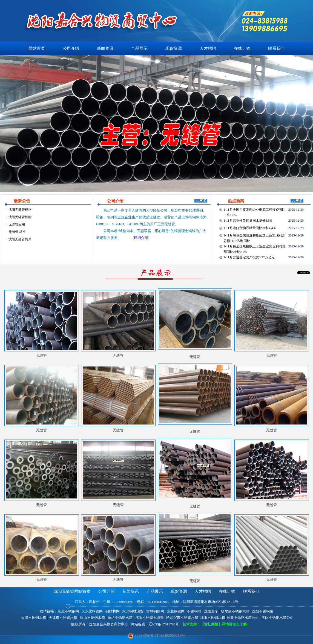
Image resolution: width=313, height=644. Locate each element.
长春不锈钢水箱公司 (243, 618)
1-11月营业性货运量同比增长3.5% (248, 221)
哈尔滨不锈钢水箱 (235, 611)
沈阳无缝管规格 (20, 210)
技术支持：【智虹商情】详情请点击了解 (213, 624)
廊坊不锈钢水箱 (120, 618)
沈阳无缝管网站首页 (72, 591)
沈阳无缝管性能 (20, 217)
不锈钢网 (194, 611)
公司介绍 (71, 48)
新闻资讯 (105, 48)
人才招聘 (208, 48)
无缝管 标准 (17, 232)
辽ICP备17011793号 (164, 624)
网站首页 (37, 48)
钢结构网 (113, 611)
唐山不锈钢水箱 (92, 618)
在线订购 (242, 48)
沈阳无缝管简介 (20, 239)
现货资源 (174, 48)
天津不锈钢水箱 (34, 618)
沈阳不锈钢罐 (263, 611)
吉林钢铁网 (155, 611)
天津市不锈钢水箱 (63, 618)
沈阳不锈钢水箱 (213, 618)
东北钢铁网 (176, 611)
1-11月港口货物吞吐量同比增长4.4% (250, 228)
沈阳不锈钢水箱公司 (278, 618)
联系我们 (276, 48)
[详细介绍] (141, 238)
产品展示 (139, 48)
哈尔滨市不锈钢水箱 (182, 618)
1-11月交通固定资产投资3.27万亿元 (249, 257)
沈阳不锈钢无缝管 (150, 618)
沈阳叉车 (211, 611)
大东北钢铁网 (92, 611)
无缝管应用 (17, 224)
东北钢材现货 (133, 611)
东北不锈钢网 (68, 611)
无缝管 (195, 357)
